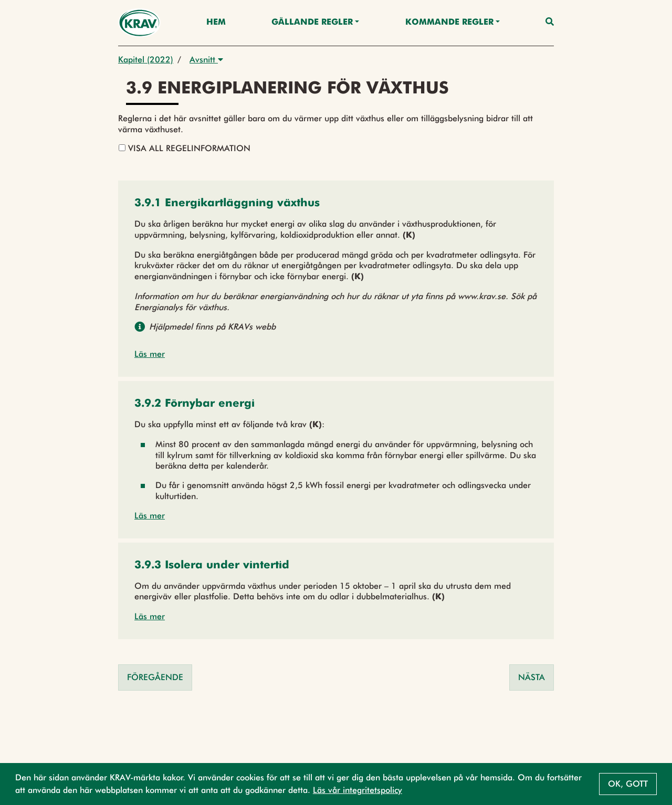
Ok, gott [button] (628, 784)
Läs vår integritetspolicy (358, 790)
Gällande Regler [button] (312, 23)
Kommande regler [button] (449, 23)
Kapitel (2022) (146, 60)
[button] (227, 204)
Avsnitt (206, 60)
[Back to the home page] (139, 23)
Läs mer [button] (150, 354)
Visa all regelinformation (185, 148)
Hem (216, 23)
